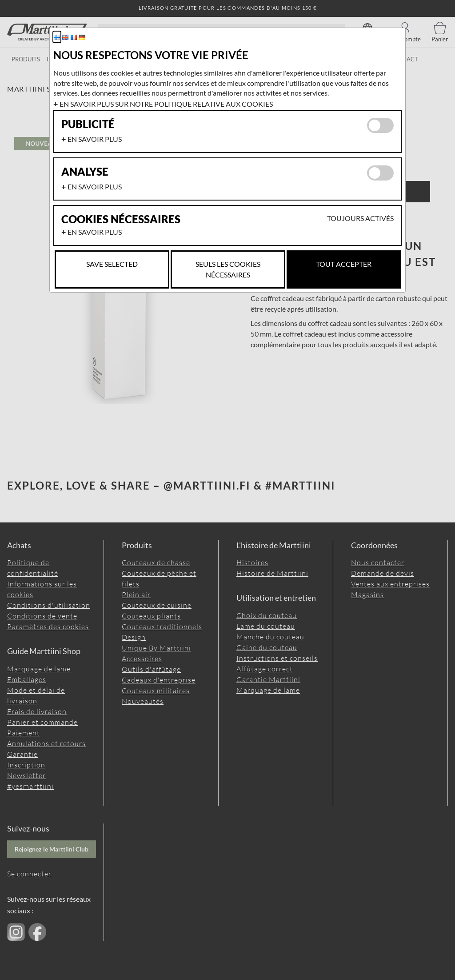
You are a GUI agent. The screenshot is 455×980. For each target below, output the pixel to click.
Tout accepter (344, 264)
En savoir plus (95, 139)
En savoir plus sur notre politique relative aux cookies (166, 104)
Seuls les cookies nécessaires (228, 269)
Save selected (112, 264)
